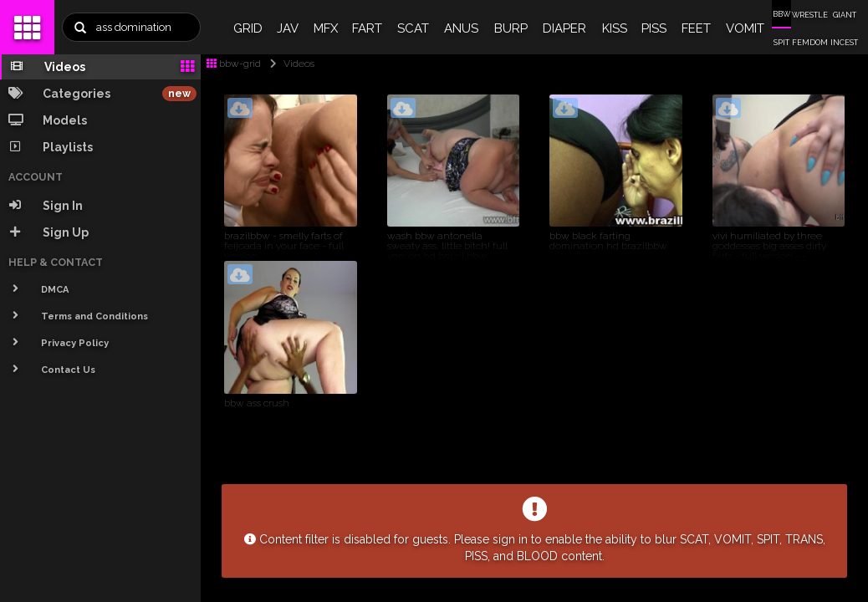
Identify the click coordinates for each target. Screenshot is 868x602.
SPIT (781, 43)
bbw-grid (234, 64)
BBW (781, 14)
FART (367, 28)
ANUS (461, 28)
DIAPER (564, 28)
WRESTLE (810, 15)
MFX (326, 28)
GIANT (845, 15)
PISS (654, 28)
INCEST (844, 43)
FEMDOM (810, 43)
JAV (288, 28)
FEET (696, 28)
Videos (289, 64)
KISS (615, 28)
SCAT (413, 28)
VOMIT (745, 28)
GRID (248, 28)
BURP (511, 28)
